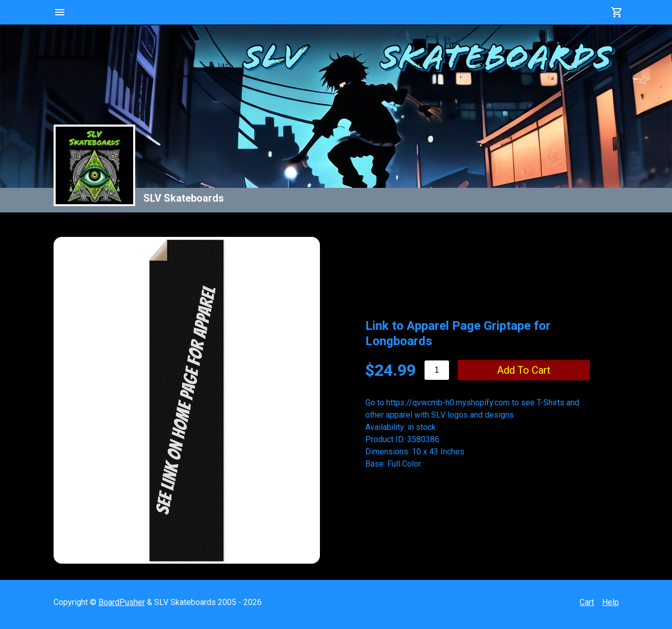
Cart (587, 602)
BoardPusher (122, 602)
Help (611, 602)
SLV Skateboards (184, 198)
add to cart (524, 370)
